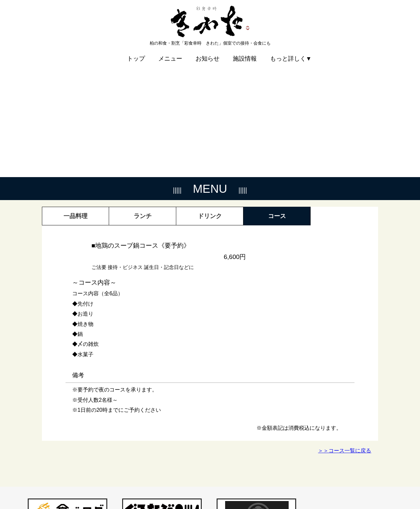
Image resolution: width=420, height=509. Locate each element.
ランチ (143, 99)
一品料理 (75, 99)
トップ (136, 54)
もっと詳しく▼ (291, 54)
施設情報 (245, 54)
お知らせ (208, 54)
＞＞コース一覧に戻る (345, 333)
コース (277, 99)
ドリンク (210, 99)
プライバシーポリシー (351, 488)
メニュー (170, 54)
